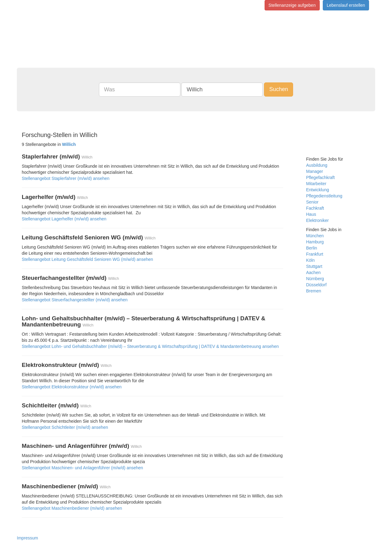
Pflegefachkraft (320, 177)
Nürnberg (315, 279)
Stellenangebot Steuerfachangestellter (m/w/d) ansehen (75, 300)
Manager (315, 171)
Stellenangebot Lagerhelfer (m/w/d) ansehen (64, 219)
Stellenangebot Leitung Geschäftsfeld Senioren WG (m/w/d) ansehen (87, 259)
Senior (312, 202)
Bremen (314, 291)
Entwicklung (318, 190)
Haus (311, 214)
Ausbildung (317, 165)
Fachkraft (315, 208)
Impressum (27, 538)
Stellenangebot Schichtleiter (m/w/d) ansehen (65, 427)
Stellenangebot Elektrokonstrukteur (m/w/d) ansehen (72, 387)
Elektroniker (318, 220)
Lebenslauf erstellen (346, 5)
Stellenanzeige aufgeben (292, 5)
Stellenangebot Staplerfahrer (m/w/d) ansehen (66, 178)
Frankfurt (315, 254)
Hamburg (315, 242)
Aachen (313, 272)
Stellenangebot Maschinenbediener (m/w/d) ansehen (72, 508)
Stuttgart (314, 266)
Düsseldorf (317, 285)
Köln (311, 260)
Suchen (279, 89)
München (315, 236)
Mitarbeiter (316, 184)
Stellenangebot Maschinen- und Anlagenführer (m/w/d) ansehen (82, 468)
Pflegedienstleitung (324, 196)
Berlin (312, 248)
